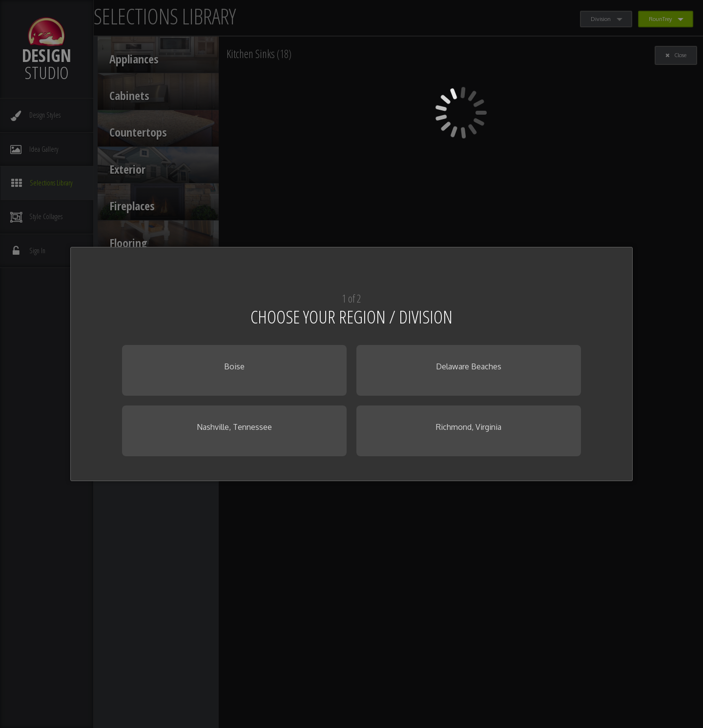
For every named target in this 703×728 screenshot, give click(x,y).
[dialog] (351, 364)
